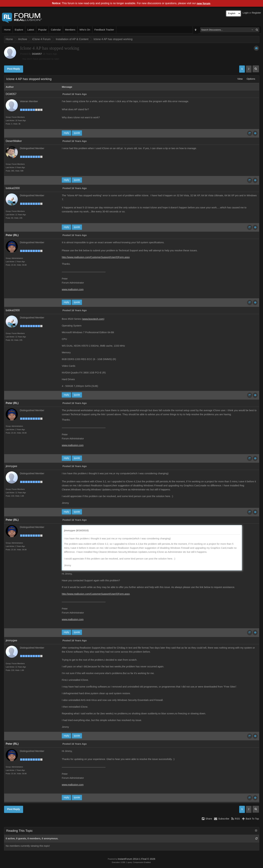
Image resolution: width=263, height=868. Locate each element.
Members (70, 30)
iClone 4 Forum (41, 39)
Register (256, 13)
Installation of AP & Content (72, 39)
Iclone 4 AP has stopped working (113, 39)
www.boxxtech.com (93, 319)
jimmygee (11, 466)
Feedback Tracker (104, 30)
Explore (19, 30)
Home (7, 30)
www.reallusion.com (73, 289)
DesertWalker (14, 141)
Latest (31, 30)
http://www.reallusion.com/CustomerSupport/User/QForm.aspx (96, 257)
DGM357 (37, 54)
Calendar (56, 30)
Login (246, 13)
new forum (204, 3)
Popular (43, 30)
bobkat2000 (13, 188)
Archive (23, 39)
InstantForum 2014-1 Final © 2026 (136, 859)
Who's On (85, 30)
